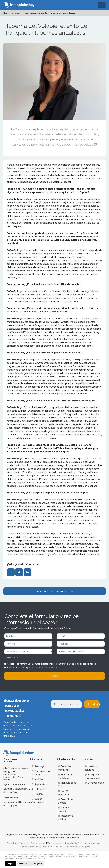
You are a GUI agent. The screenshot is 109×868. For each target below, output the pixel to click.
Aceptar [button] (10, 864)
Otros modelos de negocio (77, 847)
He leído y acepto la (32, 668)
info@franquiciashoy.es (16, 768)
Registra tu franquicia (29, 847)
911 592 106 (10, 771)
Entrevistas (39, 789)
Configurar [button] (37, 864)
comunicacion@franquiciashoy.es (21, 802)
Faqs (36, 807)
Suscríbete (94, 704)
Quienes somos (38, 843)
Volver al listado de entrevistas (54, 591)
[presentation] (72, 716)
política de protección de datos (43, 668)
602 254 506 (10, 805)
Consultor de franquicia (18, 843)
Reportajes (39, 784)
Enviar (55, 676)
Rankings (38, 766)
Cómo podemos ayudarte (89, 843)
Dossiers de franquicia (52, 847)
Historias (38, 794)
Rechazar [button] (23, 864)
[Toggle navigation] (102, 5)
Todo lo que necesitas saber (61, 843)
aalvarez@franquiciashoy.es (18, 789)
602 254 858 (10, 792)
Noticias (37, 779)
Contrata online (94, 783)
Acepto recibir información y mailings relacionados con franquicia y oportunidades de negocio (52, 664)
